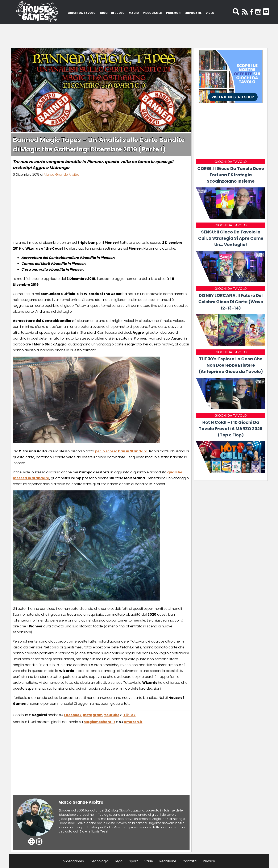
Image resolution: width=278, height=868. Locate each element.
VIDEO (210, 13)
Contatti (190, 861)
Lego (119, 861)
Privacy (209, 861)
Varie (149, 861)
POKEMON (173, 13)
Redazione (168, 861)
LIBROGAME (193, 13)
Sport (133, 861)
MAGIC (134, 13)
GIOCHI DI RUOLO (112, 13)
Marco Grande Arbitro (62, 175)
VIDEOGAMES (152, 13)
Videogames (74, 861)
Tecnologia (99, 861)
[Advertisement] (139, 35)
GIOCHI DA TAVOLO (82, 13)
